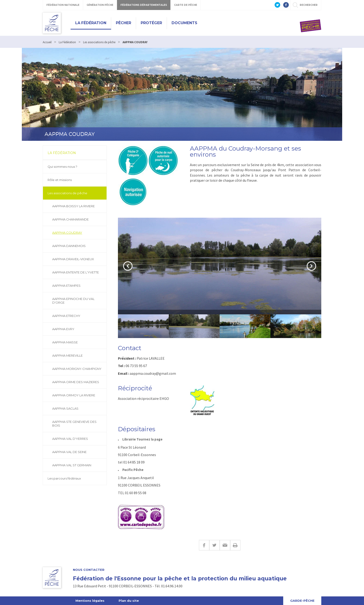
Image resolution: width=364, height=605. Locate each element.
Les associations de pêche (67, 193)
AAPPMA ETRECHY (66, 316)
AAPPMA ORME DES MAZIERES (76, 382)
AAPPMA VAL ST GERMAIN (72, 465)
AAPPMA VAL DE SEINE (69, 452)
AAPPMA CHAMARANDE (70, 219)
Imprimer (235, 545)
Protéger (151, 23)
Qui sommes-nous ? (62, 167)
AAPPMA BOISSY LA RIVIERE (73, 206)
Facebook (204, 545)
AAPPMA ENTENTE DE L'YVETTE (76, 272)
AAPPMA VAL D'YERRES (70, 439)
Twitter (214, 545)
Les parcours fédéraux (64, 478)
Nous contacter (89, 570)
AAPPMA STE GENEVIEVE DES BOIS (74, 424)
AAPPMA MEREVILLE (67, 355)
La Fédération (91, 23)
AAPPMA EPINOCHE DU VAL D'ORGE (73, 301)
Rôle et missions (60, 180)
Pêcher (123, 23)
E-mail (225, 545)
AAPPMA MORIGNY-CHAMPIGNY (77, 369)
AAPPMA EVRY (63, 329)
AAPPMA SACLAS (65, 408)
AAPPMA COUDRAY (67, 233)
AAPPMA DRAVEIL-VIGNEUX (73, 259)
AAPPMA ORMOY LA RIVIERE (74, 395)
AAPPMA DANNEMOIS (69, 246)
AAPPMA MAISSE (65, 342)
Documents (184, 23)
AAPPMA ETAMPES (66, 286)
